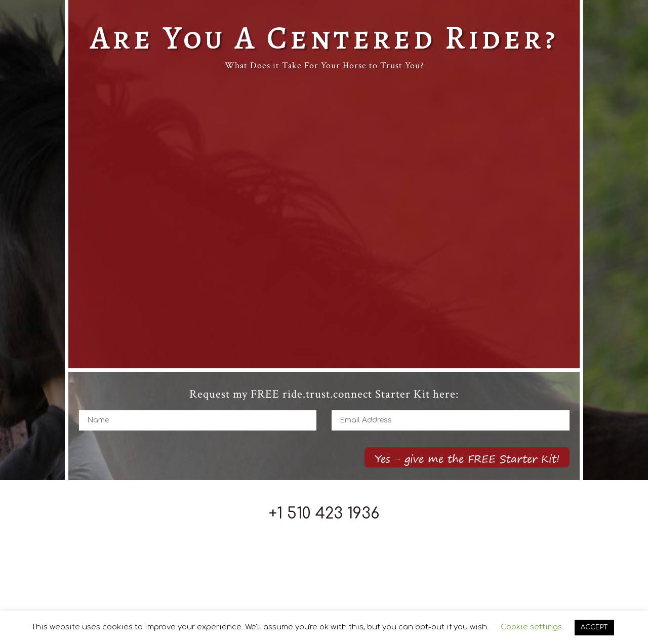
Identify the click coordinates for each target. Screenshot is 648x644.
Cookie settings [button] (531, 627)
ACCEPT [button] (594, 627)
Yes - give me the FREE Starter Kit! (467, 459)
